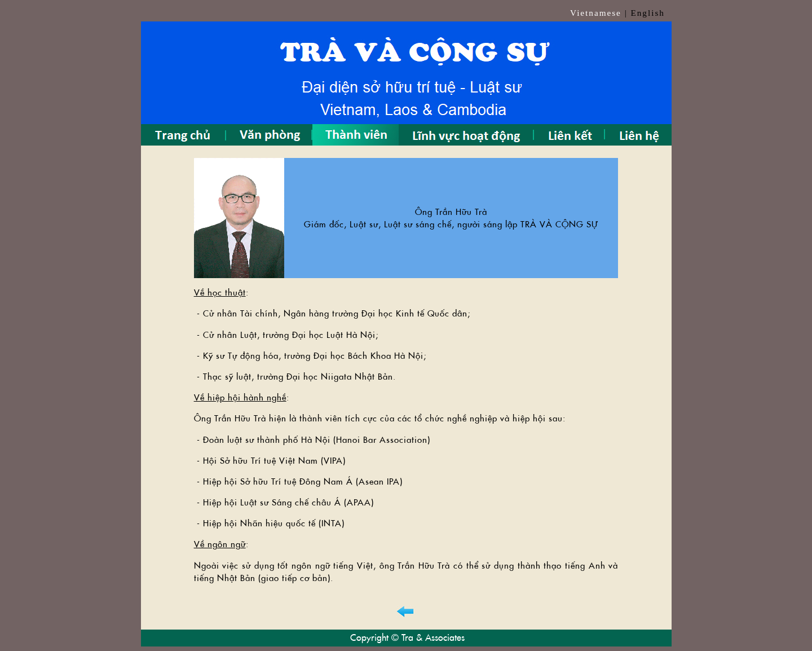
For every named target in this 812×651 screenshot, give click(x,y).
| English (645, 13)
